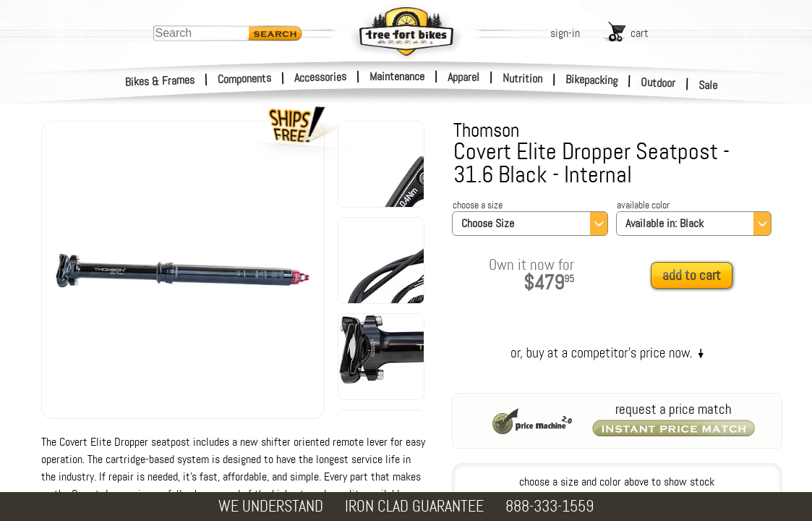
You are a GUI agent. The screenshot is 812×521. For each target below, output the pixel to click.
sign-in (565, 33)
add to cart (692, 275)
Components (245, 79)
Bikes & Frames (160, 81)
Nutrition (522, 78)
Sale (708, 85)
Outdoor (658, 82)
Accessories (320, 77)
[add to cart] (696, 276)
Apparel (463, 77)
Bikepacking (592, 80)
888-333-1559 (550, 506)
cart (640, 33)
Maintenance (397, 76)
